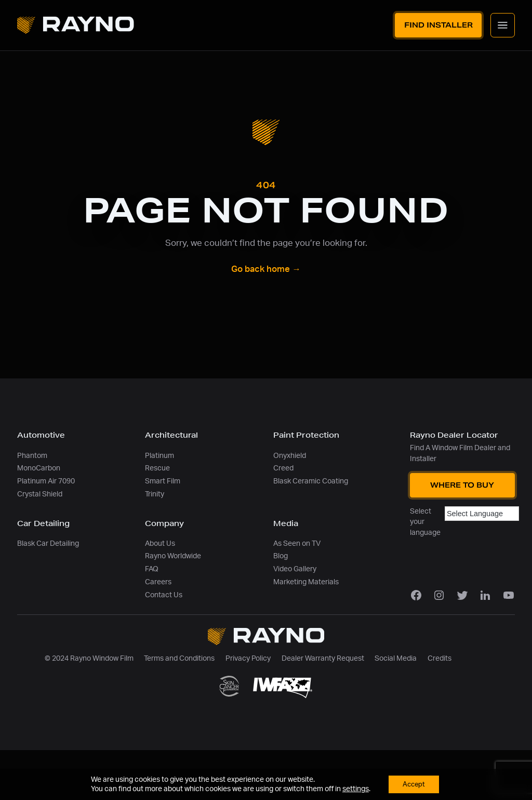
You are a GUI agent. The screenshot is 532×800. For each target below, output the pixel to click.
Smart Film (163, 481)
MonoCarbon (39, 468)
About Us (160, 543)
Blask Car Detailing (48, 543)
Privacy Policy (248, 658)
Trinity (155, 494)
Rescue (157, 468)
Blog (281, 556)
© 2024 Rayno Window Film (89, 658)
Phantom (32, 456)
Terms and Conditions (179, 658)
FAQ (152, 569)
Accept (414, 784)
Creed (283, 468)
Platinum (159, 456)
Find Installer (438, 25)
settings (354, 789)
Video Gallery (295, 569)
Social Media (396, 658)
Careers (158, 582)
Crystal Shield (40, 494)
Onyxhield (290, 456)
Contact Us (164, 595)
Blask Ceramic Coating (311, 481)
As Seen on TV (297, 543)
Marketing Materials (306, 582)
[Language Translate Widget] (482, 514)
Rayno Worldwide (173, 556)
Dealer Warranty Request (323, 658)
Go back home (266, 269)
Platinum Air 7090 (46, 481)
